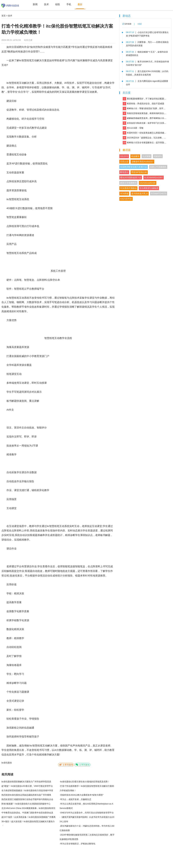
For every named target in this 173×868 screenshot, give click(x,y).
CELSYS (124, 156)
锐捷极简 (135, 156)
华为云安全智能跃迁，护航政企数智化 (78, 844)
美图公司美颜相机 (158, 167)
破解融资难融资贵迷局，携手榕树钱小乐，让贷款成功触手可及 (145, 118)
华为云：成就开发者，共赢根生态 (76, 799)
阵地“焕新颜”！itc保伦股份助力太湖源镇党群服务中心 (26, 804)
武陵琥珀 (158, 156)
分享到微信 (82, 765)
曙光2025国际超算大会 (131, 178)
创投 (58, 4)
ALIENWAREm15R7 (154, 178)
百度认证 (124, 162)
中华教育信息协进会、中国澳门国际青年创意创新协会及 (27, 813)
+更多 (140, 24)
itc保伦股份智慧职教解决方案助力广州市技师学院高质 (26, 782)
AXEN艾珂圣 (126, 199)
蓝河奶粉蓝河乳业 (140, 193)
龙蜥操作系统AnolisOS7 (142, 162)
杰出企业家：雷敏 (133, 128)
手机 (69, 4)
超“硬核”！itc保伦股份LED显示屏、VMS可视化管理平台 (27, 786)
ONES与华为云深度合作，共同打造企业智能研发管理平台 (87, 813)
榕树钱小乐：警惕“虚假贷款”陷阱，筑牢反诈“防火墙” (145, 108)
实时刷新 (127, 24)
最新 (80, 4)
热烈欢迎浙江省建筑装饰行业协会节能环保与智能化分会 (27, 799)
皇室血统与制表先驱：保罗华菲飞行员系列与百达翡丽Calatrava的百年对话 (145, 123)
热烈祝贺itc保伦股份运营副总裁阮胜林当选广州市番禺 (26, 795)
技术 (46, 4)
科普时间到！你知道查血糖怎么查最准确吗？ (145, 133)
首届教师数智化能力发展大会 (134, 167)
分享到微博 (66, 765)
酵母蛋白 (124, 172)
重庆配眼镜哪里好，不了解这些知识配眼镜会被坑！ (145, 99)
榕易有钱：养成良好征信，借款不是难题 (143, 104)
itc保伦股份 (7, 763)
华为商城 (124, 193)
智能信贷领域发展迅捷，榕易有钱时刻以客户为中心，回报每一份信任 (145, 113)
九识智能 (147, 156)
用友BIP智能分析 (139, 172)
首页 (4, 16)
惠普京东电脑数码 (128, 183)
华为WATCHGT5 (159, 193)
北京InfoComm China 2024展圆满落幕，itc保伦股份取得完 (28, 808)
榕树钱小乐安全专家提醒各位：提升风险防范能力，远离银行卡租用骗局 (145, 143)
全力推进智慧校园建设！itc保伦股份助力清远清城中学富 (27, 790)
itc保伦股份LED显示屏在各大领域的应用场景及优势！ (85, 782)
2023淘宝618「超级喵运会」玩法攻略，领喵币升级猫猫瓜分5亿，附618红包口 (145, 138)
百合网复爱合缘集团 (149, 188)
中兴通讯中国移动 (128, 188)
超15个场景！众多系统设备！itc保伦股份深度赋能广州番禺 (29, 817)
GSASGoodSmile (148, 183)
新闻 (35, 4)
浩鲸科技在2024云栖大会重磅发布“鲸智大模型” (82, 795)
